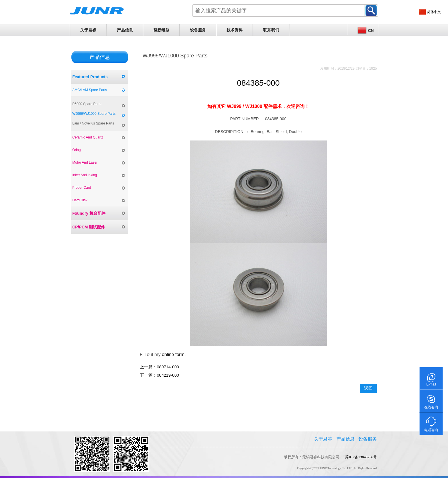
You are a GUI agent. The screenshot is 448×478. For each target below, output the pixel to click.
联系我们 (271, 30)
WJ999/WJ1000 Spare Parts (94, 114)
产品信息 (125, 30)
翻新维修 (161, 30)
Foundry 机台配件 (89, 213)
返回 (368, 388)
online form (173, 355)
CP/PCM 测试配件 (89, 227)
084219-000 (168, 375)
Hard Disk (80, 200)
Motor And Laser (85, 162)
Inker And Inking (85, 175)
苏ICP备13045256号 (361, 457)
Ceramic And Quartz (88, 137)
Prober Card (82, 188)
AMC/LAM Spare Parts (90, 90)
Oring (76, 150)
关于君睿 (88, 30)
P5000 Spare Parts (87, 104)
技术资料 (235, 30)
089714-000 (168, 367)
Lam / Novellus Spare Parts (93, 123)
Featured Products (90, 77)
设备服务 (198, 30)
